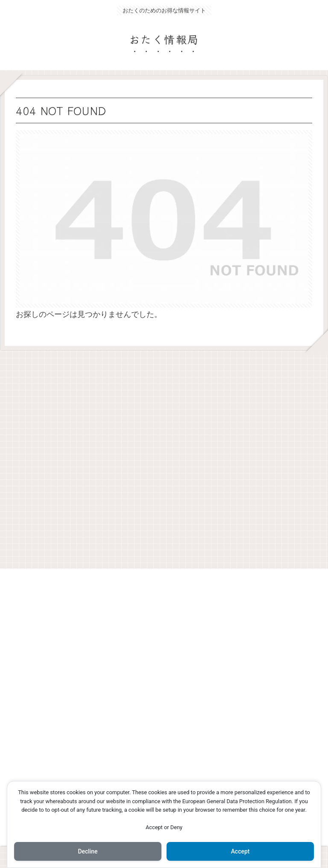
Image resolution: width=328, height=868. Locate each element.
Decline (88, 851)
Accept (240, 851)
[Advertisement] (164, 456)
